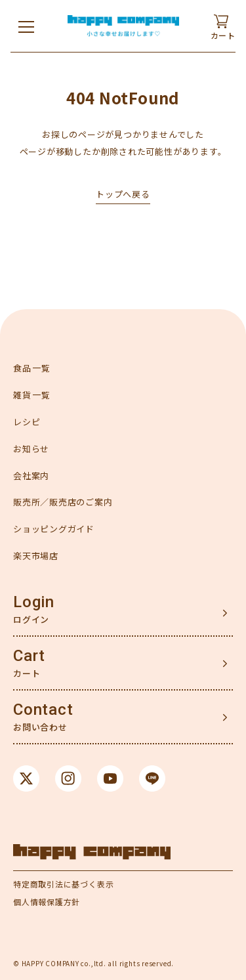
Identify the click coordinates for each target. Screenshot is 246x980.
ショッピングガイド (54, 529)
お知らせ (31, 449)
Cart (29, 656)
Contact (43, 710)
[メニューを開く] (26, 26)
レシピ (27, 422)
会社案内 (31, 476)
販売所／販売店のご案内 (63, 502)
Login (34, 602)
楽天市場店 (36, 556)
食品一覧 (32, 368)
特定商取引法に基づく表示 (63, 884)
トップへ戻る (123, 194)
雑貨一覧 (32, 395)
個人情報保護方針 (47, 902)
